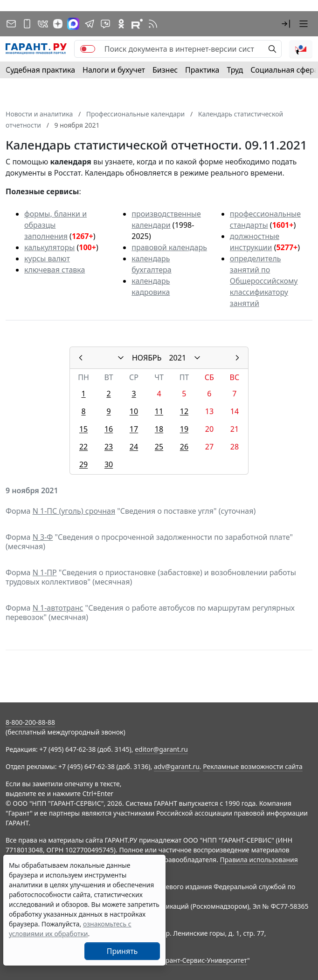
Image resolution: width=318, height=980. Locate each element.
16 (109, 429)
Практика (202, 70)
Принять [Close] (122, 951)
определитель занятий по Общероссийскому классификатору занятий (264, 281)
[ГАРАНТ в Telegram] (90, 24)
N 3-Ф (43, 537)
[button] (286, 24)
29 (83, 464)
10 (134, 411)
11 (159, 411)
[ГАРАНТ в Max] (73, 24)
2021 (177, 358)
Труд (235, 70)
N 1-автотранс (58, 608)
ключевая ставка (55, 270)
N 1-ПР (45, 572)
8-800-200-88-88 (30, 722)
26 (184, 447)
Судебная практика (40, 70)
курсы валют (47, 259)
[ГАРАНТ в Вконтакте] (43, 24)
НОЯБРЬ (147, 358)
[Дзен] (58, 24)
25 (159, 447)
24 (134, 447)
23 (109, 447)
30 (109, 464)
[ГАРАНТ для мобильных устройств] (27, 24)
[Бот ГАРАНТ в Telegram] (105, 24)
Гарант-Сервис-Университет (203, 960)
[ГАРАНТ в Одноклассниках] (121, 24)
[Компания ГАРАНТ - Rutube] (137, 24)
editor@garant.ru (161, 749)
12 (184, 411)
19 (184, 429)
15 (83, 429)
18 (159, 429)
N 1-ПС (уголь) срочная (74, 511)
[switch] (88, 49)
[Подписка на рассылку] (11, 24)
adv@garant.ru (177, 766)
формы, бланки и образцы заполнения (55, 225)
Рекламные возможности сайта (253, 766)
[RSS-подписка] (153, 24)
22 (83, 447)
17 (134, 429)
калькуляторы (49, 247)
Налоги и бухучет (114, 70)
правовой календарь (169, 247)
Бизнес (165, 70)
